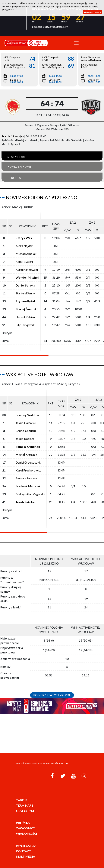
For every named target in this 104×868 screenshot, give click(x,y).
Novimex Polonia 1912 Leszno (42, 197)
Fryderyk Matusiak (28, 486)
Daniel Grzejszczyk (28, 462)
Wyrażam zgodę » (92, 12)
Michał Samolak (26, 254)
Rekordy (14, 178)
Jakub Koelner (25, 439)
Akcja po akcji (19, 167)
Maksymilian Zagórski (30, 494)
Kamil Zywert (24, 262)
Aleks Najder (24, 246)
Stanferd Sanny (25, 293)
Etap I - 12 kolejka (13, 136)
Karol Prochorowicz (29, 470)
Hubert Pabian (25, 317)
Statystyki (16, 157)
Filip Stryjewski (25, 325)
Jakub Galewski (26, 423)
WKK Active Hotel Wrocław (40, 374)
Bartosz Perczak (26, 478)
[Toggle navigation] (76, 43)
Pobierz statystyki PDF (52, 695)
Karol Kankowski (27, 269)
